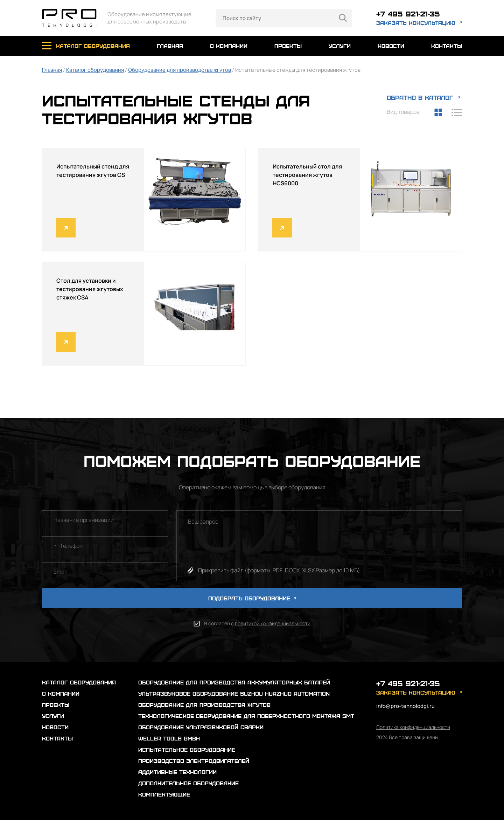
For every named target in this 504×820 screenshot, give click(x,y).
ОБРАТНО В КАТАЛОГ (420, 97)
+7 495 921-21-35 (408, 13)
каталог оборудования (93, 46)
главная (170, 46)
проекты (288, 46)
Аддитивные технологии (177, 772)
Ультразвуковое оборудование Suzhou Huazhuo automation (234, 693)
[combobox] (50, 546)
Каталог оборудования (95, 70)
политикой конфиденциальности (273, 623)
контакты (447, 46)
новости (391, 46)
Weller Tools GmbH (169, 738)
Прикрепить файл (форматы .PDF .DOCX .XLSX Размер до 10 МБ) (279, 570)
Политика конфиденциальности (413, 727)
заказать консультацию (416, 23)
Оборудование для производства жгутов (180, 70)
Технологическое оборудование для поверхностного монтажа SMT (246, 716)
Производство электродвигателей (194, 761)
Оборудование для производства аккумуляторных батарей (234, 682)
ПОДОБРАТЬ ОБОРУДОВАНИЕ (252, 598)
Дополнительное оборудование (188, 783)
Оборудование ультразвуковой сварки (201, 727)
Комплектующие (164, 794)
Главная (52, 70)
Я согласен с (257, 623)
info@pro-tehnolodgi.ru (405, 706)
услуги (340, 46)
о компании (229, 46)
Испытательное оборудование (187, 749)
